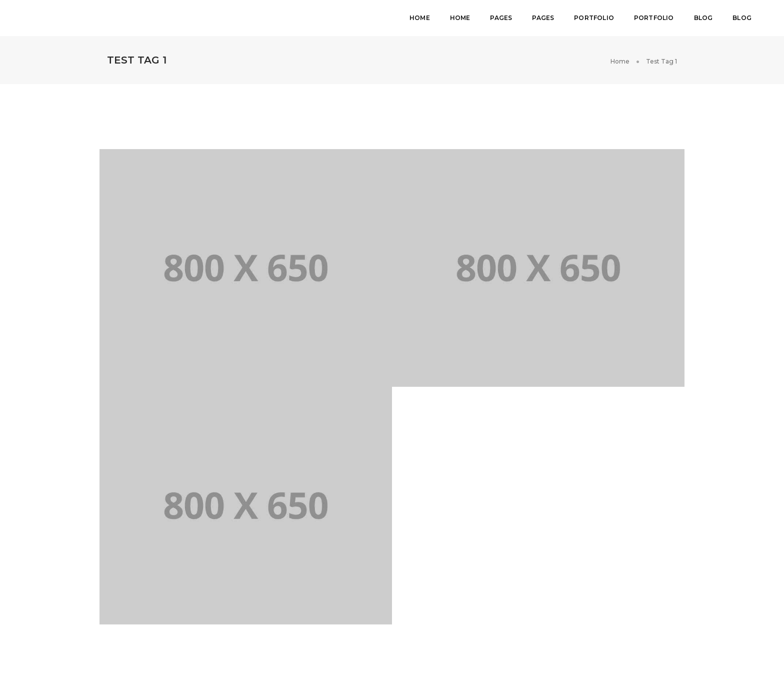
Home (420, 18)
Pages (501, 18)
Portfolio (594, 18)
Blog (703, 18)
